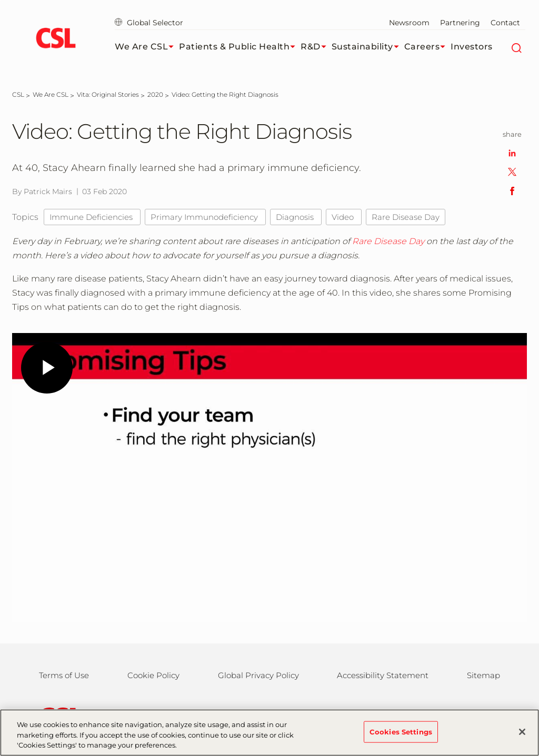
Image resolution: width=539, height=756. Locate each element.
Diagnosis (296, 217)
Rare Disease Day (406, 217)
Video (344, 217)
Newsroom (409, 23)
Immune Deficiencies (92, 217)
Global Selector (149, 23)
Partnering (460, 23)
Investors (472, 47)
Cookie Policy (153, 675)
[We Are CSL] (51, 94)
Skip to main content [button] (0, 0)
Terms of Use (64, 675)
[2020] (155, 94)
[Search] (516, 47)
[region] (269, 733)
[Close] (522, 732)
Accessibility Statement (383, 675)
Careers (428, 47)
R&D (316, 47)
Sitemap (483, 675)
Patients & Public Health (240, 47)
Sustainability (368, 47)
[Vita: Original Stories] (108, 94)
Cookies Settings (401, 731)
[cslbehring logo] (56, 39)
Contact (505, 23)
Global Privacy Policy (258, 675)
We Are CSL (147, 47)
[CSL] (18, 94)
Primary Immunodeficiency (205, 217)
